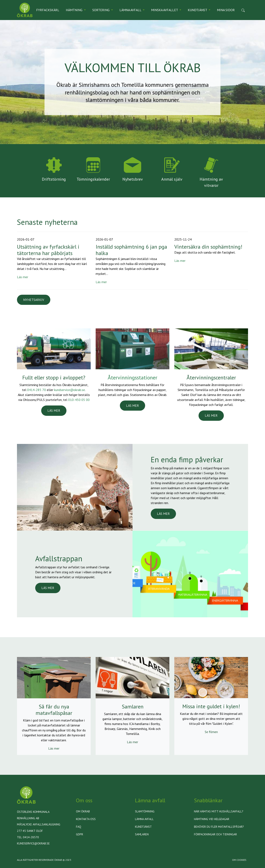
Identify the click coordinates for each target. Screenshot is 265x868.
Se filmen (211, 732)
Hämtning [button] (75, 10)
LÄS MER (54, 410)
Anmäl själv (172, 179)
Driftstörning (54, 179)
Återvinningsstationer (132, 377)
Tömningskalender (93, 179)
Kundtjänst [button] (198, 10)
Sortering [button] (101, 10)
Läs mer (23, 277)
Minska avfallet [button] (165, 10)
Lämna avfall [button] (131, 10)
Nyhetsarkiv (34, 300)
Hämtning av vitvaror (211, 182)
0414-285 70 (37, 390)
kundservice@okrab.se (69, 390)
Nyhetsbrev (133, 179)
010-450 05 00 (79, 400)
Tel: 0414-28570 (28, 837)
